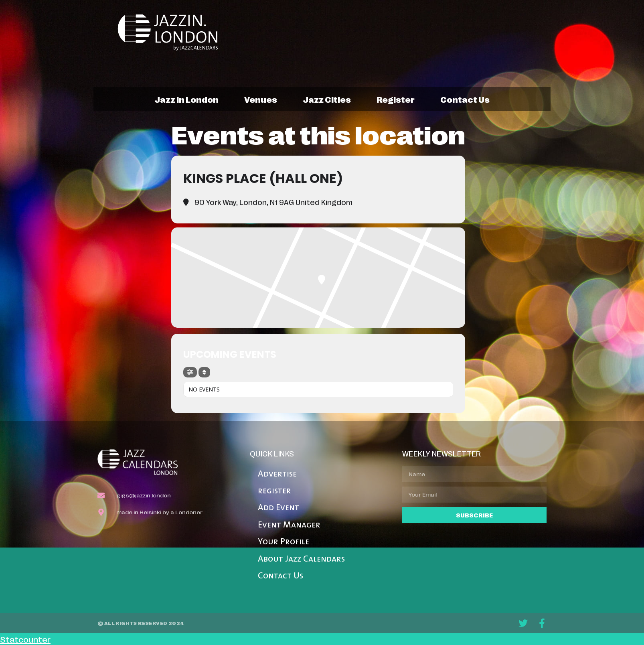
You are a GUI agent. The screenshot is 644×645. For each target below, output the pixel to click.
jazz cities (327, 99)
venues (261, 99)
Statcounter (25, 639)
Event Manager (289, 525)
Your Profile (284, 542)
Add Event (278, 508)
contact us (465, 99)
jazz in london (186, 99)
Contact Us (280, 576)
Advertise (277, 474)
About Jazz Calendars (301, 559)
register (396, 99)
